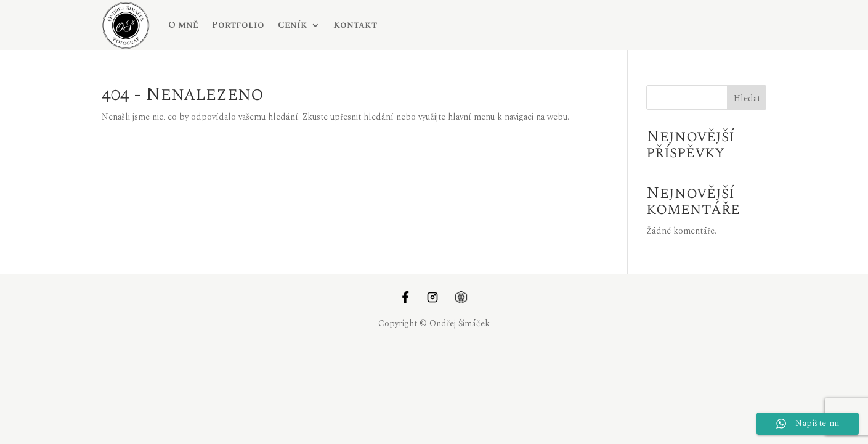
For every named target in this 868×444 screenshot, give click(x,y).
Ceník (293, 25)
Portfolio (238, 25)
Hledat (747, 98)
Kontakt (355, 25)
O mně (183, 25)
